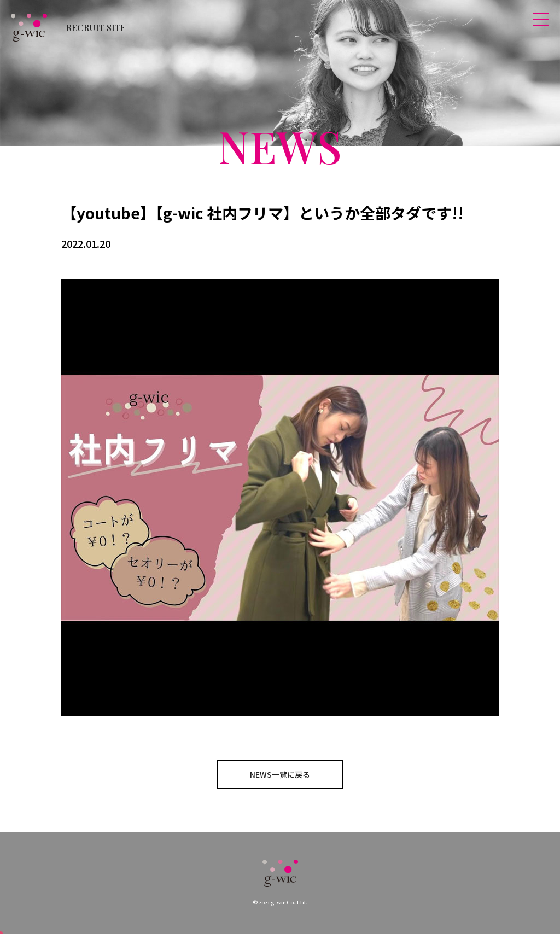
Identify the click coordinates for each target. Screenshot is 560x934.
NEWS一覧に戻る (280, 774)
